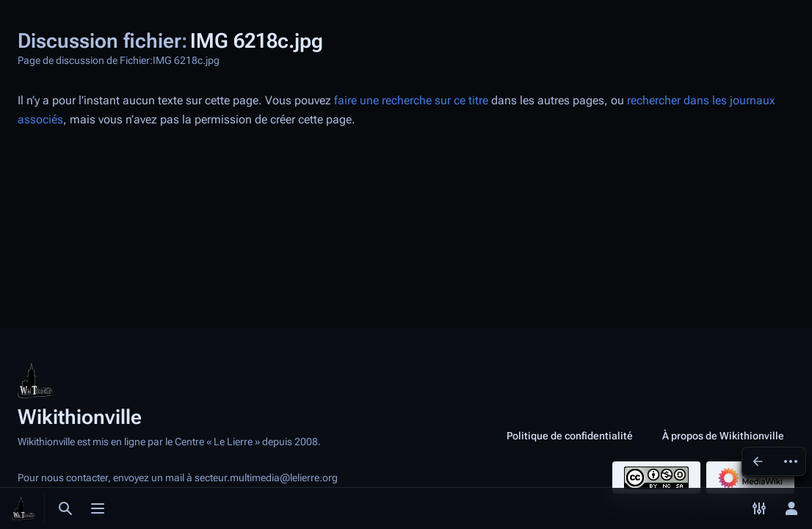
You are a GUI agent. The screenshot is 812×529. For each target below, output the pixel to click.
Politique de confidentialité (570, 436)
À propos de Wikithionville (723, 436)
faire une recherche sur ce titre (411, 100)
